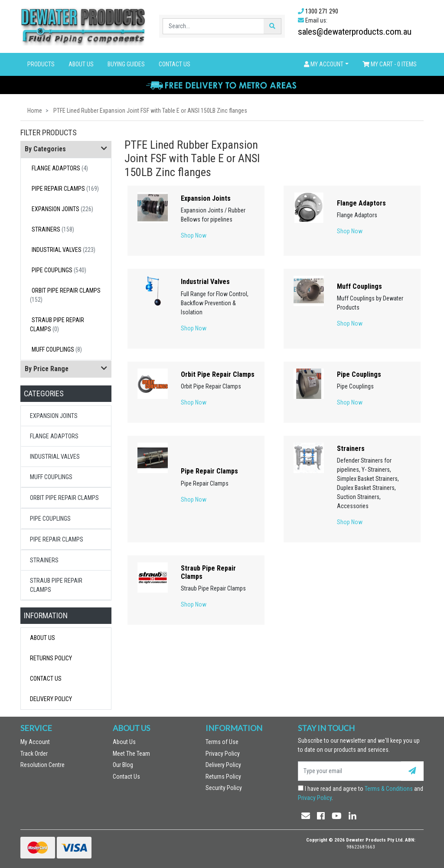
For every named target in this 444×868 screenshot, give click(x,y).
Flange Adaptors (60, 168)
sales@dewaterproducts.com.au (355, 32)
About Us (81, 64)
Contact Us (175, 64)
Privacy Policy (223, 754)
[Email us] (306, 816)
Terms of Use (222, 742)
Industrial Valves (64, 250)
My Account (35, 742)
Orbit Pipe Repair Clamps (65, 295)
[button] (326, 64)
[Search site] (272, 26)
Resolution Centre (42, 765)
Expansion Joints (62, 209)
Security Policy (224, 788)
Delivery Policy (51, 699)
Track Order (34, 754)
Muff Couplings (57, 349)
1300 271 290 (322, 11)
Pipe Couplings (59, 270)
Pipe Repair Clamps (65, 189)
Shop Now (194, 235)
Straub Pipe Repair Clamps (57, 325)
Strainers (53, 229)
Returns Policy (51, 658)
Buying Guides (126, 64)
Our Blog (123, 765)
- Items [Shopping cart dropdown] (390, 64)
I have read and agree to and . (361, 793)
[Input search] (214, 26)
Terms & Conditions (389, 789)
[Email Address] (349, 771)
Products (41, 64)
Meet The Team (131, 754)
